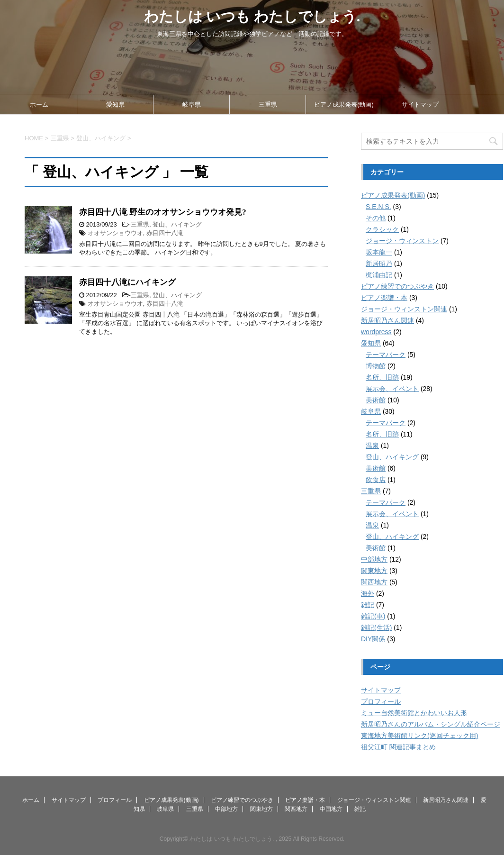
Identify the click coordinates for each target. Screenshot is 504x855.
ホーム (39, 105)
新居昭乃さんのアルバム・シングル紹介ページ (431, 724)
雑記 (368, 605)
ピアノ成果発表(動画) (344, 105)
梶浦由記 (379, 275)
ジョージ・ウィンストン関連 (404, 309)
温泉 (372, 446)
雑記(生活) (376, 628)
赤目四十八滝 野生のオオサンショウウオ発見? (163, 212)
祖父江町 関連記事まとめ (398, 747)
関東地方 (374, 571)
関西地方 (374, 582)
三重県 (268, 105)
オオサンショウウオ (115, 233)
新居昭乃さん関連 (387, 320)
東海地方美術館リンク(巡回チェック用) (419, 736)
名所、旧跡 (382, 377)
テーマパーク (386, 355)
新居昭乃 (379, 264)
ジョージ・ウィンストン (402, 241)
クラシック (382, 229)
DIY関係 (373, 639)
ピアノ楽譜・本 (384, 298)
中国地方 (331, 809)
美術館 (376, 400)
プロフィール (381, 701)
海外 (368, 593)
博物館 (376, 366)
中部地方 (374, 559)
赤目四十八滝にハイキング (127, 282)
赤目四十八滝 (165, 233)
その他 (376, 218)
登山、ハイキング (177, 224)
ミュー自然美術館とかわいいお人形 (414, 713)
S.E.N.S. (378, 207)
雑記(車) (373, 616)
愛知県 (115, 105)
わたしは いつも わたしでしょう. (252, 16)
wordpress (376, 332)
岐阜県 (192, 105)
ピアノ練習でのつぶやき (397, 286)
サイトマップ (420, 105)
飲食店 (376, 480)
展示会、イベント (392, 389)
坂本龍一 (379, 252)
